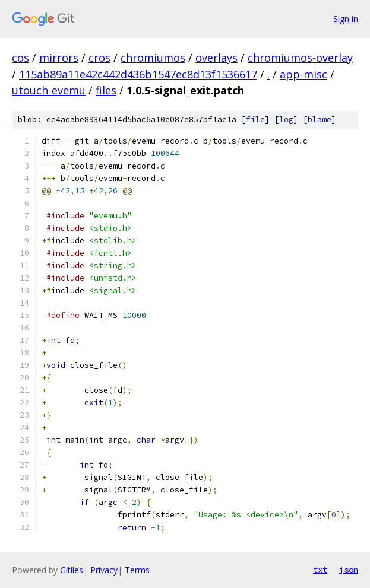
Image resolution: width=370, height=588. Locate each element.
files (106, 90)
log (286, 120)
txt (320, 570)
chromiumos (153, 58)
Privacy (104, 570)
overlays (216, 58)
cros (99, 58)
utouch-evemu (49, 90)
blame (320, 120)
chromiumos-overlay (300, 58)
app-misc (303, 74)
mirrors (59, 58)
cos (20, 58)
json (349, 570)
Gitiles (72, 570)
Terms (137, 570)
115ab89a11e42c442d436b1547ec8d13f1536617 (138, 74)
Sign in (346, 19)
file (255, 120)
